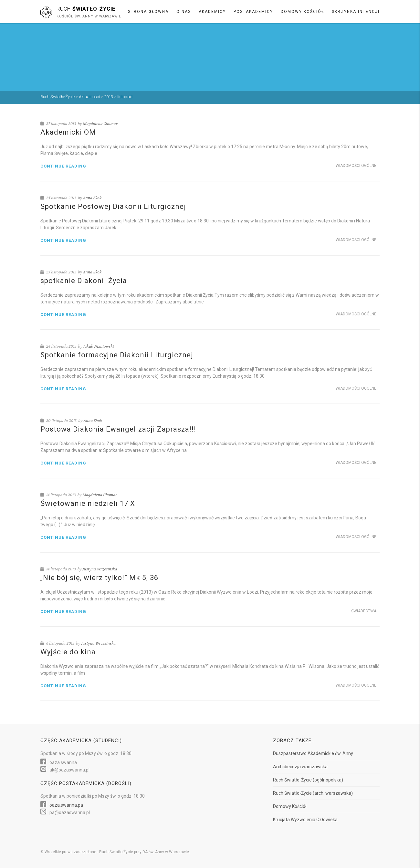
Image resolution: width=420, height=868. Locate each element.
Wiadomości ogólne (356, 166)
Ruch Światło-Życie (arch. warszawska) (313, 793)
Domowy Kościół (302, 12)
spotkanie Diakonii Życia (84, 281)
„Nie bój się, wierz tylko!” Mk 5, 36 (99, 578)
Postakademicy (253, 12)
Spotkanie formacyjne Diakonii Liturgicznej (117, 355)
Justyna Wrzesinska (100, 569)
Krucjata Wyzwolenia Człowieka (305, 820)
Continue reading (63, 166)
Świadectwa (364, 611)
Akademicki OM (68, 132)
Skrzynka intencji (356, 12)
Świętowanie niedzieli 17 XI (89, 503)
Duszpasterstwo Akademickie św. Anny (313, 753)
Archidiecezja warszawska (300, 767)
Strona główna (148, 12)
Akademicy (212, 12)
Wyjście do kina (68, 652)
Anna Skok (92, 198)
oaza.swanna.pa (66, 805)
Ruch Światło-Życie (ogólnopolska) (308, 780)
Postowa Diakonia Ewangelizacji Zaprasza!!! (118, 429)
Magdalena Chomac (100, 124)
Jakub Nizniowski (99, 346)
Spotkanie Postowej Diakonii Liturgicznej (113, 206)
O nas (184, 12)
